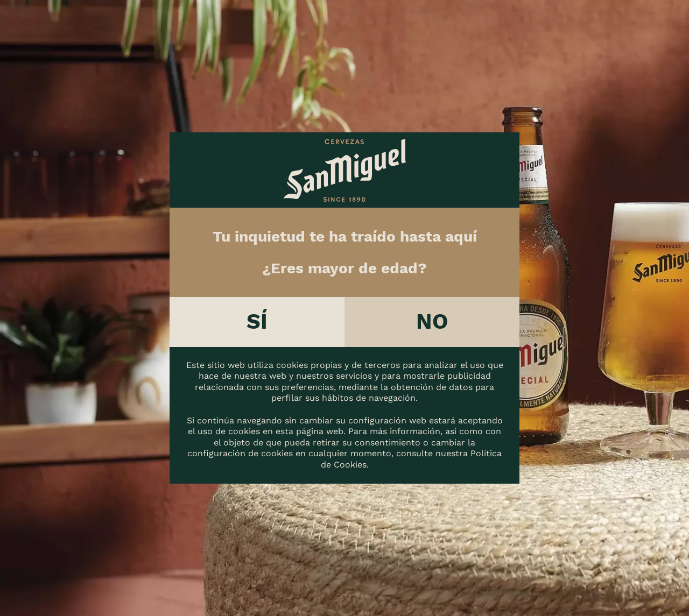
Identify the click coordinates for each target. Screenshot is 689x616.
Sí (257, 321)
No (432, 321)
